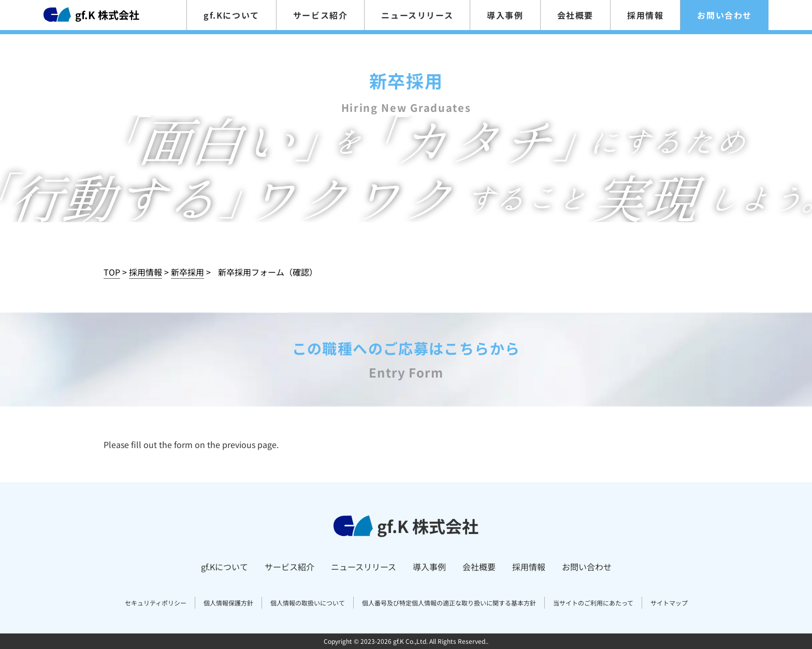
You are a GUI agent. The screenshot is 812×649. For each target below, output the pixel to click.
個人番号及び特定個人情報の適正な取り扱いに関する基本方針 (449, 603)
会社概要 (575, 15)
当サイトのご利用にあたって (593, 603)
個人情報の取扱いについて (308, 603)
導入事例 (505, 15)
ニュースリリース (417, 15)
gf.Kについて (231, 15)
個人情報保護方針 (228, 603)
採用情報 (645, 15)
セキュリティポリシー (156, 603)
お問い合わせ (724, 15)
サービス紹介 (321, 15)
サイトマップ (669, 603)
